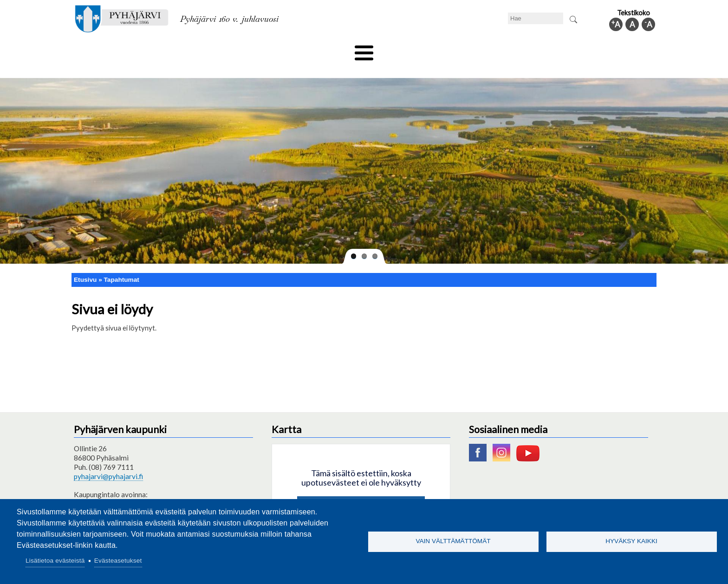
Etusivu (85, 264)
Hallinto (523, 50)
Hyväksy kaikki (631, 541)
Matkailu (414, 50)
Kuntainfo (568, 50)
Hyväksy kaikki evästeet (361, 492)
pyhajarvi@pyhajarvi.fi (108, 461)
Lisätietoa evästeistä (55, 561)
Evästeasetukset (118, 561)
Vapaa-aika (312, 50)
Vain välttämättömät (453, 541)
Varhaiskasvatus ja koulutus (234, 50)
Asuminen (159, 50)
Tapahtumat (122, 264)
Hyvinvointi (365, 50)
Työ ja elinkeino (469, 50)
